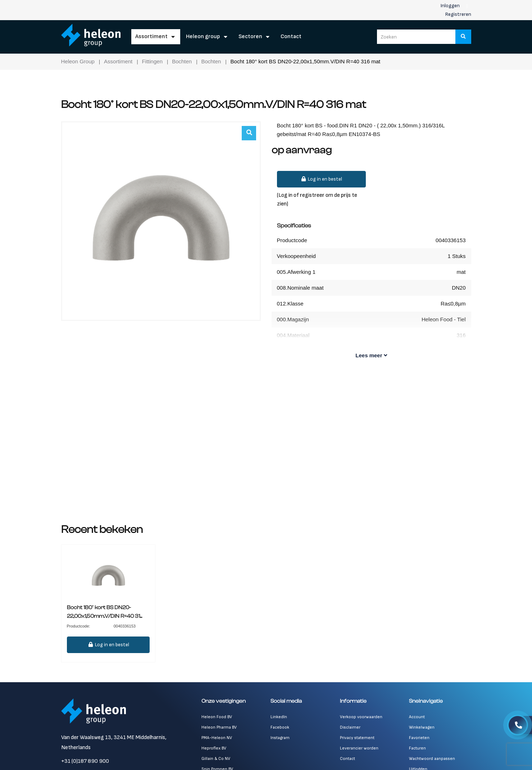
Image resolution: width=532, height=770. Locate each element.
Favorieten (419, 738)
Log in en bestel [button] (322, 179)
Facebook (280, 727)
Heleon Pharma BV (219, 727)
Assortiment (151, 37)
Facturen (417, 748)
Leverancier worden (359, 748)
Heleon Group (203, 37)
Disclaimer (350, 727)
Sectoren (250, 37)
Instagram (280, 738)
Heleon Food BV (217, 717)
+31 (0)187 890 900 (85, 761)
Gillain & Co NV (216, 759)
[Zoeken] (463, 37)
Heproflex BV (214, 748)
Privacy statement (357, 738)
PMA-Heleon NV (217, 738)
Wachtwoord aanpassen (432, 759)
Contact (291, 37)
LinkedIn (279, 717)
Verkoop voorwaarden (361, 717)
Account (417, 717)
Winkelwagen (422, 727)
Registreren (458, 14)
